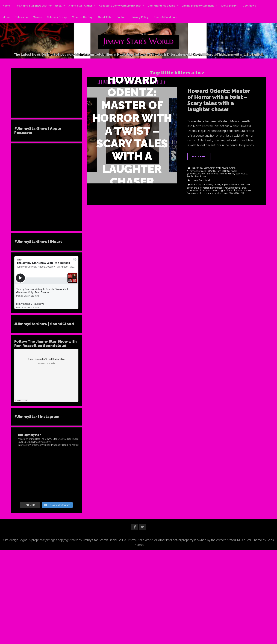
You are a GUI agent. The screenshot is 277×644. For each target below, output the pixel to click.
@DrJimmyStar (230, 171)
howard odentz (232, 188)
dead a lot (234, 185)
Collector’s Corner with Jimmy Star (120, 6)
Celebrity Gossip (57, 17)
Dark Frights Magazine (161, 6)
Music (6, 17)
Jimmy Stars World (209, 191)
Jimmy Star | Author (80, 6)
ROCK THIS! (199, 156)
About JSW (104, 17)
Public (190, 176)
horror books (217, 188)
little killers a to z (236, 191)
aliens (194, 185)
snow (249, 191)
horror (206, 188)
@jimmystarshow (196, 174)
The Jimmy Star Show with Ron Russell (38, 6)
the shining (208, 193)
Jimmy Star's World (201, 180)
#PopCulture (214, 171)
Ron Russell (201, 176)
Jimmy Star (234, 174)
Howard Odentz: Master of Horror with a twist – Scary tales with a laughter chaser (219, 100)
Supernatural (194, 193)
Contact (121, 17)
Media (244, 174)
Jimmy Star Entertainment (198, 6)
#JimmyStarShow (226, 168)
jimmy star (193, 191)
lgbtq (223, 191)
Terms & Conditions (166, 17)
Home (6, 6)
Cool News (249, 6)
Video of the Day (82, 17)
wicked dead (221, 193)
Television (21, 17)
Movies (37, 17)
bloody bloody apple (217, 185)
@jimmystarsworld (217, 174)
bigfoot (201, 185)
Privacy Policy (140, 17)
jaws (244, 188)
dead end (245, 185)
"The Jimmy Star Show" (203, 168)
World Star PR (229, 6)
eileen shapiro (194, 188)
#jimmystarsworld (197, 171)
